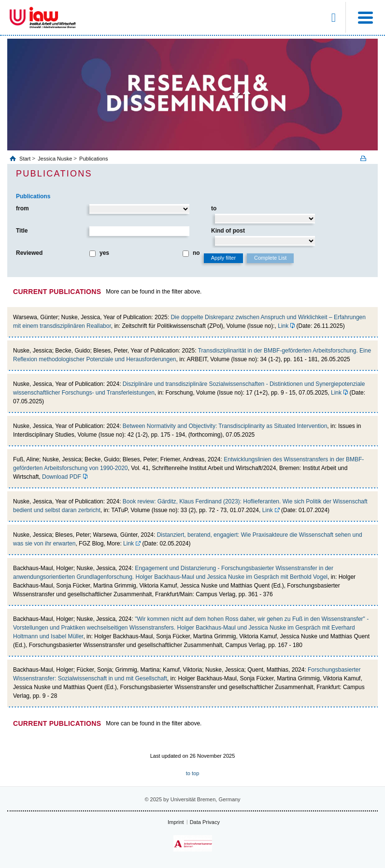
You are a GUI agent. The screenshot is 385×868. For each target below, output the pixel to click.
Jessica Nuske (55, 159)
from (22, 208)
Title (22, 231)
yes (104, 253)
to (214, 208)
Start (26, 159)
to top (193, 773)
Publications (93, 159)
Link (283, 326)
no (196, 253)
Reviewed (29, 253)
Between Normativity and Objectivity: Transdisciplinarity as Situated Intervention (225, 426)
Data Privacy (205, 822)
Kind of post (228, 231)
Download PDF (62, 477)
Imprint (176, 822)
